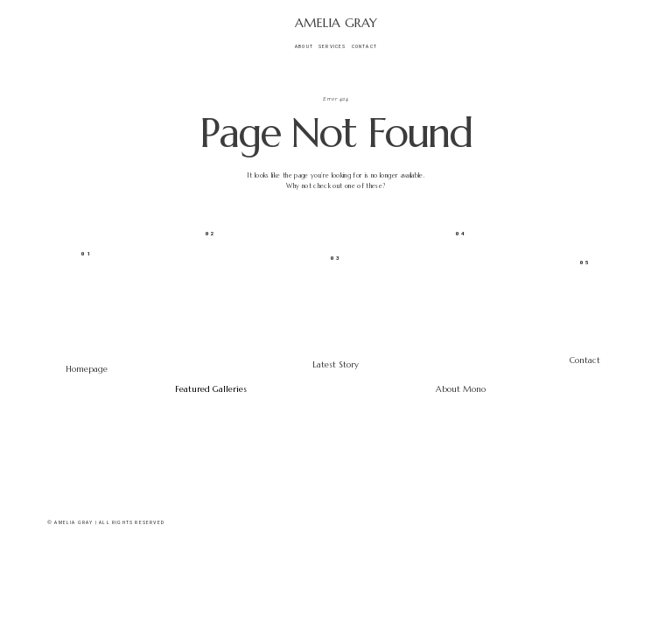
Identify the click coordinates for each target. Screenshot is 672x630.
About (304, 46)
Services (332, 46)
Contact (364, 46)
